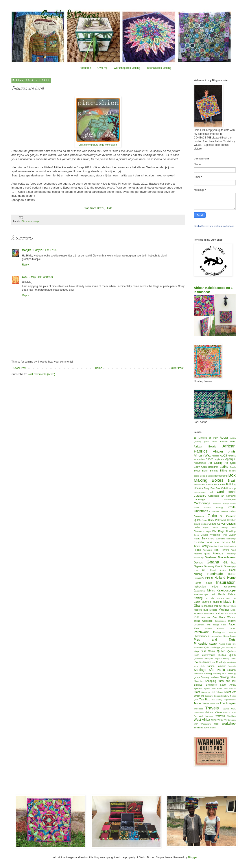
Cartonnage (202, 503)
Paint (224, 625)
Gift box (230, 563)
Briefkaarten (199, 485)
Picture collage (215, 636)
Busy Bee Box (212, 488)
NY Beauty (230, 614)
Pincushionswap (30, 221)
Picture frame (229, 636)
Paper (232, 625)
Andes (209, 459)
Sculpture (198, 674)
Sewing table (228, 677)
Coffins (232, 511)
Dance (215, 528)
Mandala (209, 606)
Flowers (225, 550)
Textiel (197, 703)
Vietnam (209, 712)
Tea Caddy (217, 700)
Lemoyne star (223, 598)
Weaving (220, 716)
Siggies (198, 685)
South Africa (228, 685)
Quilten (221, 651)
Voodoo (227, 712)
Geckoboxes (227, 557)
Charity (225, 504)
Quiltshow (198, 659)
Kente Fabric (227, 594)
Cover (204, 520)
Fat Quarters (230, 546)
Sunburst (209, 696)
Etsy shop (208, 539)
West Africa (202, 720)
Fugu (202, 558)
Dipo (209, 531)
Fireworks (207, 550)
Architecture (200, 463)
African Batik (228, 441)
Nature (220, 614)
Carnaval (231, 496)
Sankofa (232, 666)
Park (197, 628)
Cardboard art (216, 496)
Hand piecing (218, 570)
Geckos (198, 563)
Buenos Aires (218, 485)
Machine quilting (212, 602)
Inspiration (226, 582)
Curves (221, 524)
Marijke (27, 250)
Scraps (232, 670)
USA (233, 709)
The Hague (228, 703)
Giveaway (209, 566)
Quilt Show (208, 651)
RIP (214, 662)
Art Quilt (230, 463)
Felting (197, 550)
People (232, 632)
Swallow (225, 696)
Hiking (209, 578)
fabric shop (213, 542)
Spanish (198, 688)
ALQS (223, 456)
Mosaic (213, 610)
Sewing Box (220, 673)
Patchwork (201, 632)
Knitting (198, 598)
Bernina (214, 471)
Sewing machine (210, 677)
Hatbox (232, 574)
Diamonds (199, 531)
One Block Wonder (224, 617)
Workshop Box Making (127, 68)
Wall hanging (206, 716)
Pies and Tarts (215, 640)
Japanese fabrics (204, 591)
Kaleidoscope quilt (205, 594)
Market (218, 606)
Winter (221, 720)
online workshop (203, 621)
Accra (224, 438)
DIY (214, 531)
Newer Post (19, 368)
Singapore (211, 685)
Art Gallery (215, 463)
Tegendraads (230, 700)
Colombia (199, 516)
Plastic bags (225, 644)
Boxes (217, 480)
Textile (206, 703)
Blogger (193, 857)
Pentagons (219, 632)
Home (99, 368)
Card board (226, 492)
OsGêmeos (199, 625)
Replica (218, 659)
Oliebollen (206, 617)
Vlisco (218, 712)
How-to (197, 583)
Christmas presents (219, 511)
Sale (203, 666)
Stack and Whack (226, 689)
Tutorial (225, 709)
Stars (197, 692)
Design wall (228, 528)
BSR (208, 485)
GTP (205, 570)
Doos (196, 535)
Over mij (102, 68)
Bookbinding (221, 476)
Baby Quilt (200, 467)
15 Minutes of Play (206, 438)
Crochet (231, 520)
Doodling (231, 531)
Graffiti (219, 566)
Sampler (221, 666)
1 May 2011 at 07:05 (44, 250)
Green (227, 566)
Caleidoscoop (228, 488)
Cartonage (199, 499)
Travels (212, 708)
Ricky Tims (229, 658)
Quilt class (226, 648)
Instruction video (206, 587)
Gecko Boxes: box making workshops (214, 226)
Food (233, 550)
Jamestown (230, 587)
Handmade (215, 574)
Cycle (206, 528)
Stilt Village (217, 692)
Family (204, 546)
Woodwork (206, 724)
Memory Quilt (229, 606)
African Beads (205, 447)
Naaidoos (209, 614)
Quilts (232, 655)
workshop (229, 724)
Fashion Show (216, 546)
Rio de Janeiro (202, 662)
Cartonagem (229, 499)
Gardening (211, 557)
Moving (223, 610)
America (232, 456)
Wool (216, 724)
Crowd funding (201, 524)
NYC (196, 617)
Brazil (232, 481)
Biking (223, 471)
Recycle (209, 658)
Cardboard (200, 496)
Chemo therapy (214, 508)
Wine (214, 720)
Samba (211, 666)
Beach (233, 467)
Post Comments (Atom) (41, 374)
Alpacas (216, 456)
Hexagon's (199, 578)
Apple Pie (219, 459)
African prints (224, 451)
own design (213, 625)
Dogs (221, 531)
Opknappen (220, 621)
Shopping (211, 681)
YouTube (198, 728)
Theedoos (198, 709)
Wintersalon (230, 720)
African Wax (202, 455)
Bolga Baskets (207, 476)
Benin (205, 471)
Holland (220, 578)
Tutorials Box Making (159, 68)
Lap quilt (209, 598)
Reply (25, 265)
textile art (214, 704)
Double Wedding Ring (214, 535)
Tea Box (205, 700)
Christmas (201, 511)
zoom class (210, 728)
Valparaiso (199, 712)
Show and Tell (227, 681)
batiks (224, 467)
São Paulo (217, 670)
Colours (215, 516)
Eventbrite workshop (226, 539)
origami (232, 621)
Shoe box (199, 681)
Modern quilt (201, 610)
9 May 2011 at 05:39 (41, 277)
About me (85, 68)
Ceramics (216, 504)
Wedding (231, 716)
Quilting (222, 655)
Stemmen (206, 692)
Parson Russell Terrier (220, 628)
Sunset (217, 696)
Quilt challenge (212, 647)
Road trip (221, 662)
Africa (215, 442)
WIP (196, 724)
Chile (232, 507)
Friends (218, 553)
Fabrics (226, 542)
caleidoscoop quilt (204, 492)
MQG (233, 610)
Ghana (213, 562)
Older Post (177, 368)
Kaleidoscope (226, 590)
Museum (198, 614)
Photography (200, 636)
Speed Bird (210, 689)
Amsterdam (199, 459)
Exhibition (199, 542)
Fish (216, 550)
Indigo (209, 583)
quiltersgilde (209, 655)
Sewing (208, 673)
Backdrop (213, 467)
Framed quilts (202, 554)
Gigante (198, 566)
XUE (25, 277)
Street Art (230, 692)
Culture (212, 524)
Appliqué (230, 459)
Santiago (200, 670)
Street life (199, 696)
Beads (197, 471)
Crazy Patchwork (217, 520)
